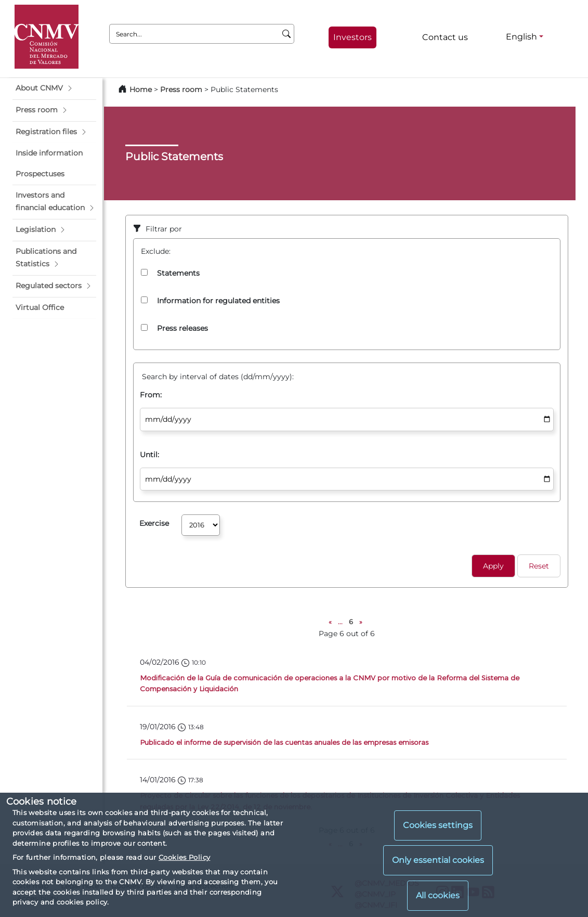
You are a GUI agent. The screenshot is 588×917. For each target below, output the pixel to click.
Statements (178, 273)
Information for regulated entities (218, 301)
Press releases (182, 328)
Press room (182, 89)
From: (151, 395)
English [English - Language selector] (521, 37)
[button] (54, 88)
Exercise (154, 523)
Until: (149, 455)
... (340, 622)
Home (141, 89)
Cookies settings (438, 825)
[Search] (287, 34)
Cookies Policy (184, 857)
